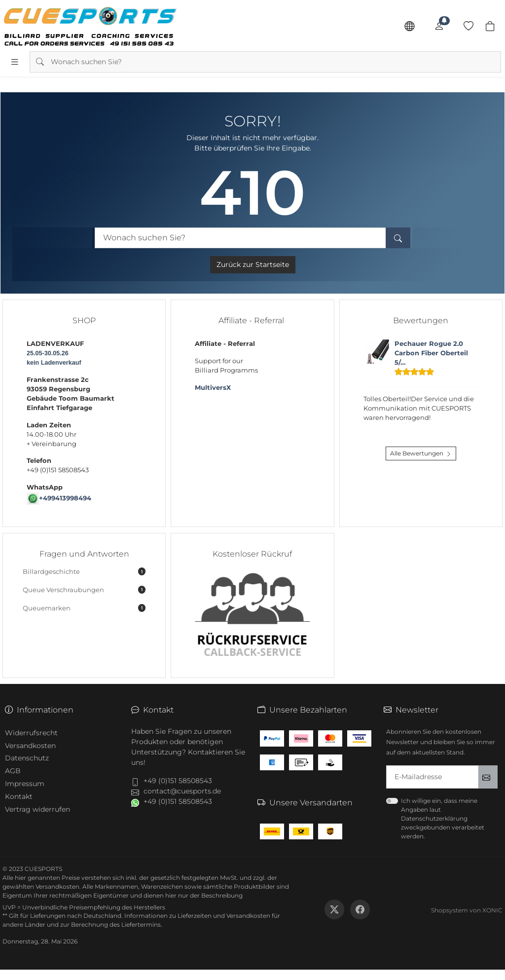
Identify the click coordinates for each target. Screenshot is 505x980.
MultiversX (213, 388)
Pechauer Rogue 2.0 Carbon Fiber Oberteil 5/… (431, 353)
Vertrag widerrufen (37, 809)
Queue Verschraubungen (84, 590)
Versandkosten (30, 746)
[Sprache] (409, 26)
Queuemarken (84, 608)
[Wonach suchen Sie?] (240, 238)
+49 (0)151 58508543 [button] (178, 781)
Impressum (25, 784)
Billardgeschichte (84, 571)
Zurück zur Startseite (253, 264)
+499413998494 (65, 498)
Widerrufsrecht (31, 733)
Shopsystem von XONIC (467, 910)
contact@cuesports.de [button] (182, 791)
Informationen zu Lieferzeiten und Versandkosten (197, 916)
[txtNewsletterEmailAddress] (432, 777)
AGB (13, 771)
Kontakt (19, 796)
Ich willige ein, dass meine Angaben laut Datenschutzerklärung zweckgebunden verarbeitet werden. (443, 818)
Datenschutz (27, 758)
